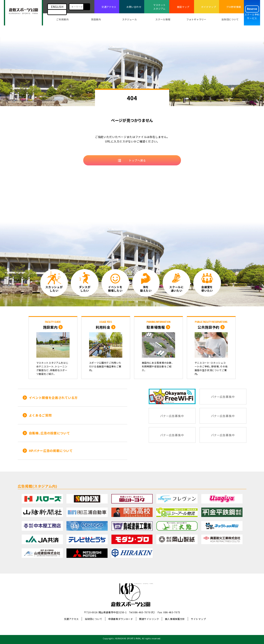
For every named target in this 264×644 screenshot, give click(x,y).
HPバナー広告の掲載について (51, 451)
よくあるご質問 (40, 415)
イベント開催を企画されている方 (53, 398)
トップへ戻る (137, 160)
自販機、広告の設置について (49, 433)
